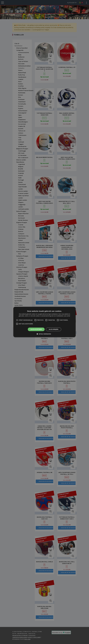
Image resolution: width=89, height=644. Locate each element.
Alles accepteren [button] (36, 329)
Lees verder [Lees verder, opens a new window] (67, 316)
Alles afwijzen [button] (54, 329)
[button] (44, 334)
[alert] (44, 322)
